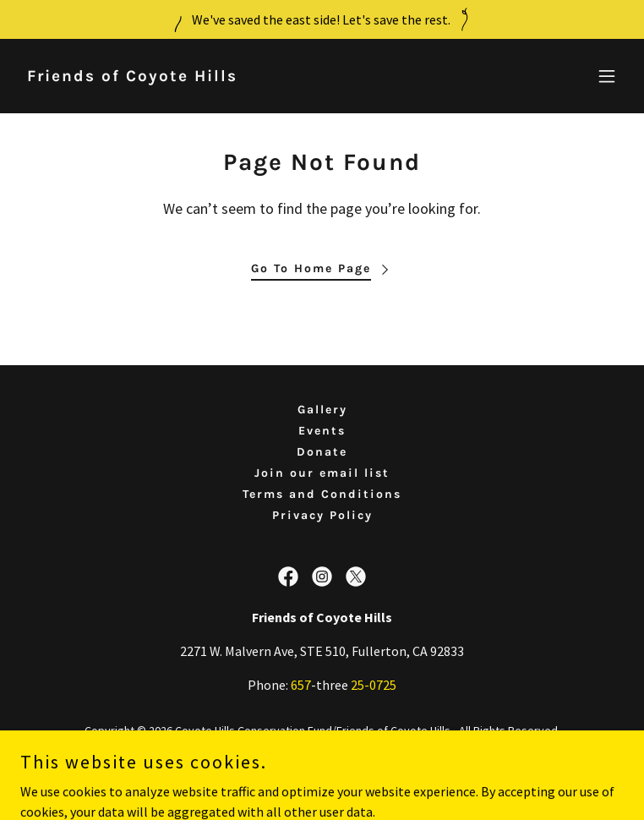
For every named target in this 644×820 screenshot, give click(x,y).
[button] (607, 76)
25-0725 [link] (374, 685)
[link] (132, 76)
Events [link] (322, 431)
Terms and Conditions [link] (322, 494)
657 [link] (301, 685)
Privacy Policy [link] (322, 515)
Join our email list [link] (322, 473)
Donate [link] (322, 452)
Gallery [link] (322, 410)
